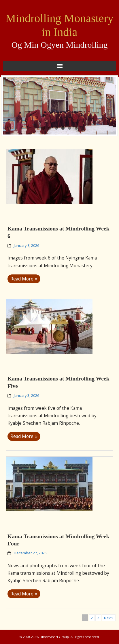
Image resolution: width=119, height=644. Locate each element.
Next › (109, 618)
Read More (22, 279)
